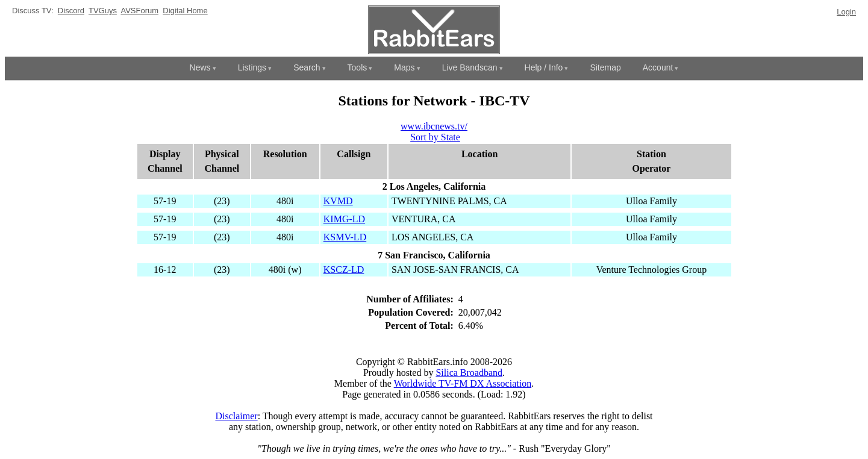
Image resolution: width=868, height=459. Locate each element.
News (200, 67)
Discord (71, 11)
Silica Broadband (469, 373)
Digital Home (185, 11)
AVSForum (139, 11)
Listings (252, 67)
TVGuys (103, 11)
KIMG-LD (344, 219)
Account (658, 67)
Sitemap (605, 67)
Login (846, 12)
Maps (404, 67)
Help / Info (544, 67)
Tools (358, 67)
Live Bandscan (470, 67)
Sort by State (435, 137)
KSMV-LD (345, 237)
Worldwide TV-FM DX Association (463, 383)
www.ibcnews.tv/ (434, 126)
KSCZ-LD (344, 270)
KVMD (338, 201)
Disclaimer (236, 416)
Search (307, 67)
